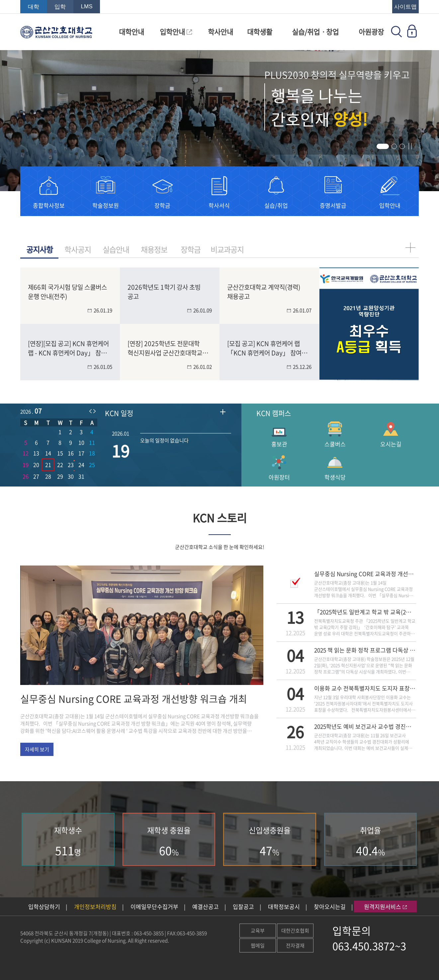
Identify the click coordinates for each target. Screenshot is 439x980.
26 (26, 476)
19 (26, 465)
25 (92, 465)
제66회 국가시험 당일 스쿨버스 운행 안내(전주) (67, 291)
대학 (34, 7)
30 (71, 476)
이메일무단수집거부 (154, 906)
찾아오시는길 (330, 906)
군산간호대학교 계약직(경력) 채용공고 (264, 291)
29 (60, 476)
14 (48, 453)
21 (48, 465)
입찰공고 (243, 906)
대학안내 (132, 32)
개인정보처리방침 (95, 906)
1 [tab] (381, 148)
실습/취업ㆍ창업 (315, 32)
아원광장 (371, 32)
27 (36, 476)
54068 (27, 933)
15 (60, 453)
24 (81, 465)
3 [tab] (403, 148)
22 (60, 465)
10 (81, 442)
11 (92, 442)
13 (36, 453)
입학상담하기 (44, 906)
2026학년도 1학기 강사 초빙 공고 (164, 291)
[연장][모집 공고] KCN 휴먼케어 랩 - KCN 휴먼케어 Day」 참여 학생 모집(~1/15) (68, 348)
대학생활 (260, 32)
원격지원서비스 (385, 906)
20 (36, 465)
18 (92, 453)
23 (71, 465)
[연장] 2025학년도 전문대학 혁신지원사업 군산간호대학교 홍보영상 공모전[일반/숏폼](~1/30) (165, 348)
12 (26, 453)
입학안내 (176, 32)
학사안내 (220, 32)
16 (71, 453)
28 (48, 476)
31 (81, 476)
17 (81, 453)
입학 (60, 7)
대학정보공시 (284, 906)
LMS (87, 6)
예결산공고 (206, 906)
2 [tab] (395, 148)
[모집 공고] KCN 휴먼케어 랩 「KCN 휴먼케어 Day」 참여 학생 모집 (264, 348)
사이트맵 (405, 7)
